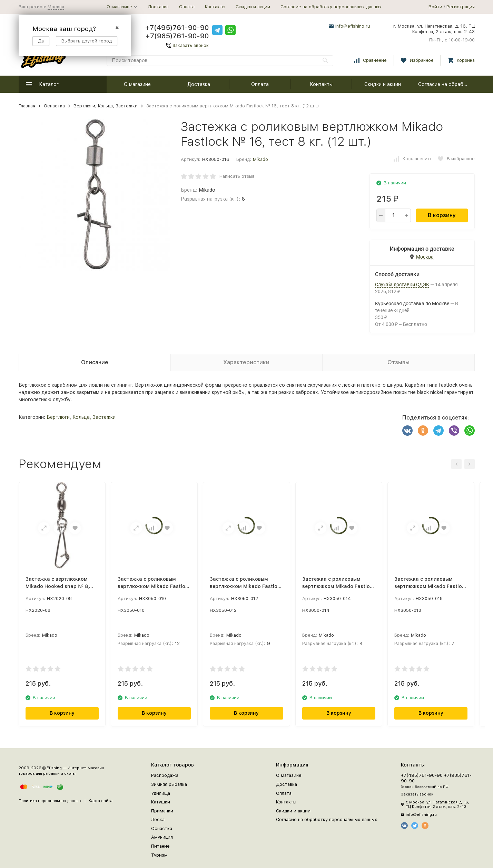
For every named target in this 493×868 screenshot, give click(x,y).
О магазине (137, 84)
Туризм (159, 855)
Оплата (187, 7)
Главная (27, 106)
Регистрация (461, 7)
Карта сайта (101, 801)
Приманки (162, 811)
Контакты (215, 7)
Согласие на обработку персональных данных (331, 7)
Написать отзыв (237, 176)
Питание (160, 846)
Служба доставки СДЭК (402, 284)
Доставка (158, 7)
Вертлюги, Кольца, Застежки (106, 106)
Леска (158, 819)
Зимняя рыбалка (169, 784)
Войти (435, 7)
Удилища (161, 793)
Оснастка (54, 106)
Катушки (161, 802)
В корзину (442, 215)
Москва (56, 7)
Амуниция (162, 837)
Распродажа (165, 775)
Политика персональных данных (50, 801)
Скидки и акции (253, 7)
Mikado (260, 159)
